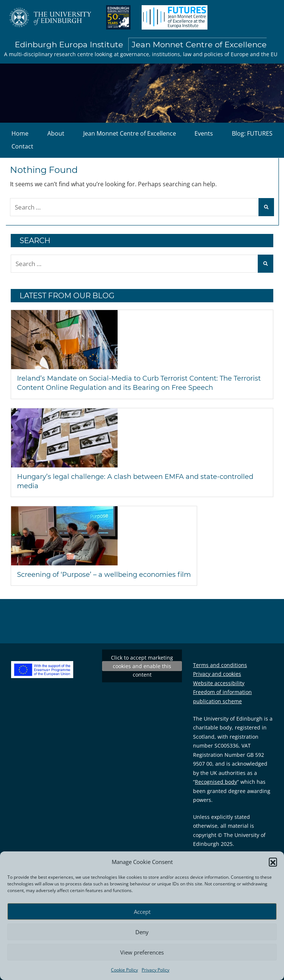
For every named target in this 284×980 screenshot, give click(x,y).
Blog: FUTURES (252, 133)
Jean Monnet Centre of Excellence (130, 133)
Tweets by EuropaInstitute (142, 666)
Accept (142, 912)
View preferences (142, 952)
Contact (22, 146)
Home (20, 133)
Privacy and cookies (217, 674)
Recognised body (216, 782)
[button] (273, 862)
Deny (142, 932)
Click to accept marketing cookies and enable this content (142, 666)
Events (204, 133)
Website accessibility (219, 683)
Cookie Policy (124, 970)
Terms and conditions (220, 665)
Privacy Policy (155, 970)
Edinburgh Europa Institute (141, 45)
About (56, 133)
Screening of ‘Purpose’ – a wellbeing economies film (104, 575)
